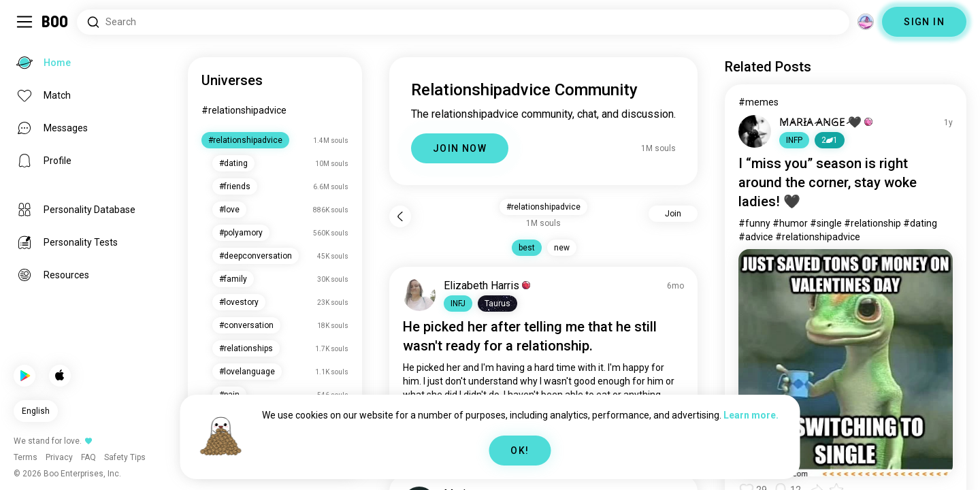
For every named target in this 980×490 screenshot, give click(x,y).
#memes (758, 102)
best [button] (527, 248)
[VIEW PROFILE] (419, 295)
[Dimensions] (866, 22)
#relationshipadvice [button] (543, 207)
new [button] (562, 248)
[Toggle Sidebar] (24, 22)
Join (673, 214)
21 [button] (830, 140)
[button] (458, 304)
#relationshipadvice (244, 110)
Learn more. (751, 415)
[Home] (55, 22)
